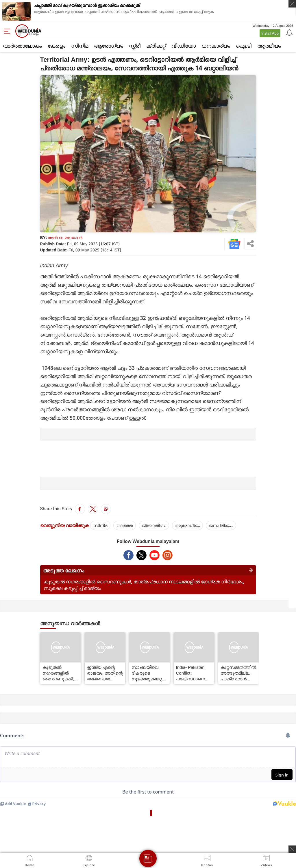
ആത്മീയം (269, 46)
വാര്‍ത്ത (125, 525)
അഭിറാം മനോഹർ (65, 237)
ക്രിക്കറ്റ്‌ (156, 46)
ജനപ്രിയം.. (221, 525)
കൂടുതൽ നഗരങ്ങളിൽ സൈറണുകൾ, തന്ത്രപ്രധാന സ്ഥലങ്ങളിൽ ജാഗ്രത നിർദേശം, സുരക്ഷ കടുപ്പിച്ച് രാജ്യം (60, 673)
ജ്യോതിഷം (154, 525)
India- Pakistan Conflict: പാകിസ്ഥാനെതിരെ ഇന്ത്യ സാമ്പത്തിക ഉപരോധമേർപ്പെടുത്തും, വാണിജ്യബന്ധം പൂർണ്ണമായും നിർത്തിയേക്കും (194, 673)
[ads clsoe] (292, 849)
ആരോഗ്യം (109, 46)
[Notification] (289, 32)
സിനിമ (80, 46)
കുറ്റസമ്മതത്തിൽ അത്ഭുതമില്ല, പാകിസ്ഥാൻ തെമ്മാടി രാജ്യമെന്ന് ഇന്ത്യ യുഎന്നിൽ (238, 673)
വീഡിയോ (184, 46)
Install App (270, 33)
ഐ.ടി (244, 46)
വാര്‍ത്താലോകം (22, 46)
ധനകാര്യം (216, 46)
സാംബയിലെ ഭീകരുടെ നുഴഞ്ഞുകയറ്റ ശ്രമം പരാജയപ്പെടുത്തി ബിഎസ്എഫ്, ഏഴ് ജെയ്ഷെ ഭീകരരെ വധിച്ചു (149, 673)
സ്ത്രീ (135, 46)
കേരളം (57, 46)
